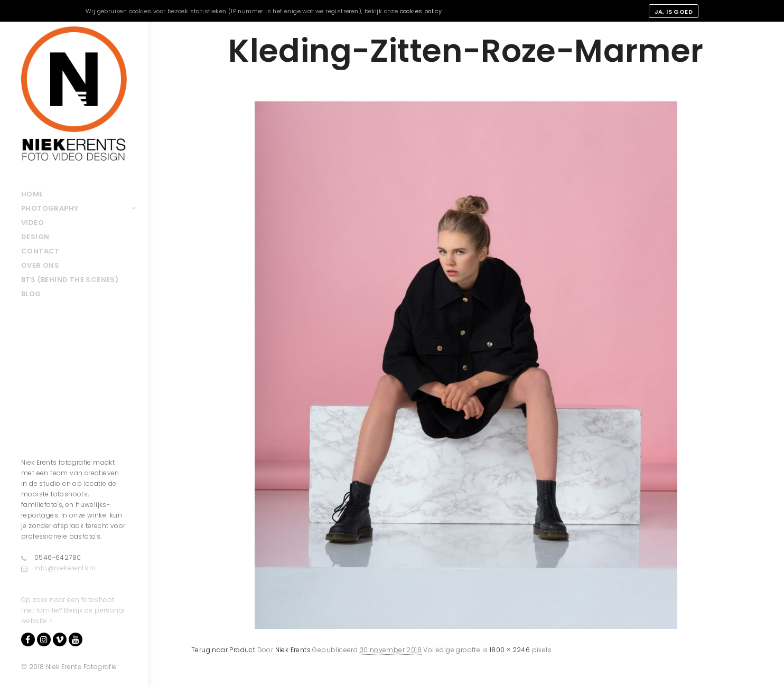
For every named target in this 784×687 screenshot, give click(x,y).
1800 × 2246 (510, 650)
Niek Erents (293, 650)
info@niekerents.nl (58, 568)
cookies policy (421, 11)
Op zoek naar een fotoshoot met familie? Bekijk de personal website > (73, 610)
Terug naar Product (223, 650)
